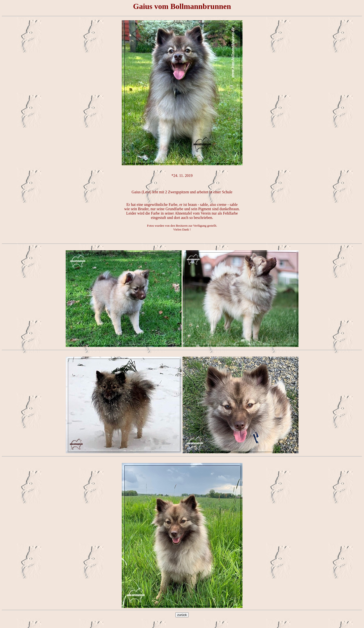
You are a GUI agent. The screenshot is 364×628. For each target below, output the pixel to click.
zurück (182, 615)
